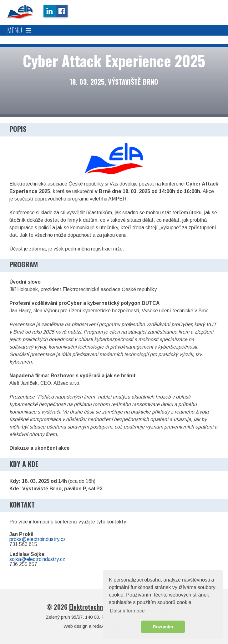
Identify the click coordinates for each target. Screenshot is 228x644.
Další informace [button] (127, 611)
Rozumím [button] (163, 627)
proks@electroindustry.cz (38, 539)
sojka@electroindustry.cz (37, 559)
